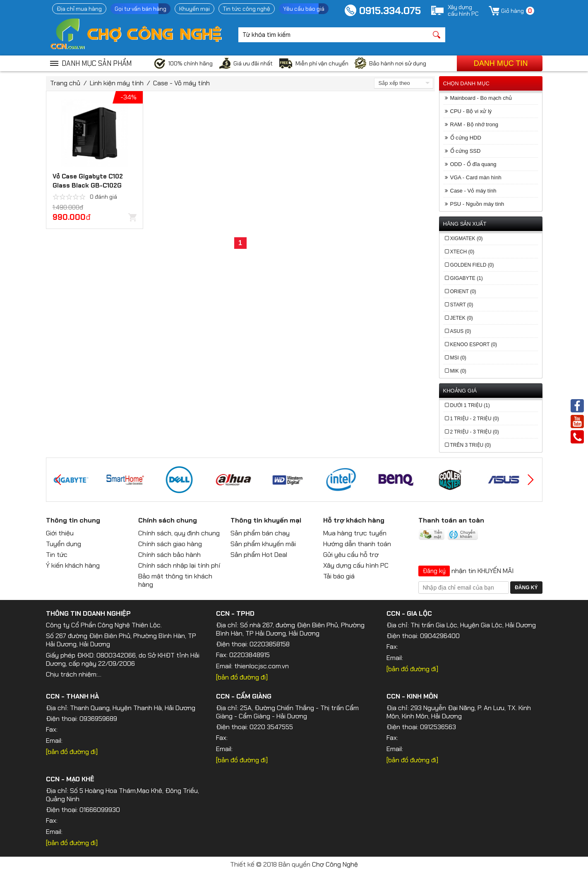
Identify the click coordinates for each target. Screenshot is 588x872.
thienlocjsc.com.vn (262, 666)
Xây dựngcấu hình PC (463, 10)
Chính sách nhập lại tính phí (179, 565)
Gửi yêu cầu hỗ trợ (351, 555)
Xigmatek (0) (467, 238)
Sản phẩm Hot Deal (259, 555)
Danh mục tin (501, 63)
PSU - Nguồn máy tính (477, 204)
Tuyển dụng (64, 544)
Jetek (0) (462, 318)
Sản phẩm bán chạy (260, 533)
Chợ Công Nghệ (335, 864)
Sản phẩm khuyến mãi (263, 544)
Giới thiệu (60, 533)
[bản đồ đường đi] (242, 677)
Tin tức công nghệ (247, 9)
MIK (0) (458, 371)
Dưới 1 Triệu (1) (470, 405)
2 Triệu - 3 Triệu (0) (475, 432)
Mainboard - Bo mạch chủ (481, 98)
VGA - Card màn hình (476, 177)
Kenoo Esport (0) (474, 344)
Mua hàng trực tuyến (355, 533)
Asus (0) (461, 331)
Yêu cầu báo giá (304, 9)
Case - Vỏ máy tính (181, 83)
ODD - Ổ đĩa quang (473, 164)
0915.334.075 (390, 11)
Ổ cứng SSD (466, 151)
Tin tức (57, 555)
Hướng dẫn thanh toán (357, 544)
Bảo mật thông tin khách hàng (175, 580)
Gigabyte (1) (467, 278)
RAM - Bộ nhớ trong (474, 124)
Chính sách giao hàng (170, 544)
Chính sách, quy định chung (179, 533)
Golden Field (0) (472, 265)
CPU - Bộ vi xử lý (471, 111)
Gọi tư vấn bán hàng (140, 9)
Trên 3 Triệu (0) (471, 445)
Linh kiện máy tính (117, 83)
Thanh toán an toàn (451, 520)
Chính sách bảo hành (169, 555)
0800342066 (116, 655)
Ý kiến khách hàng (73, 565)
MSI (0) (458, 358)
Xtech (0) (462, 252)
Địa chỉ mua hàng (79, 9)
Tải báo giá (339, 576)
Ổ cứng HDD (466, 138)
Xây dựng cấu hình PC (356, 565)
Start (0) (462, 305)
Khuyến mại (194, 9)
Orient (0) (463, 291)
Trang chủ (65, 83)
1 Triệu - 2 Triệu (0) (475, 419)
